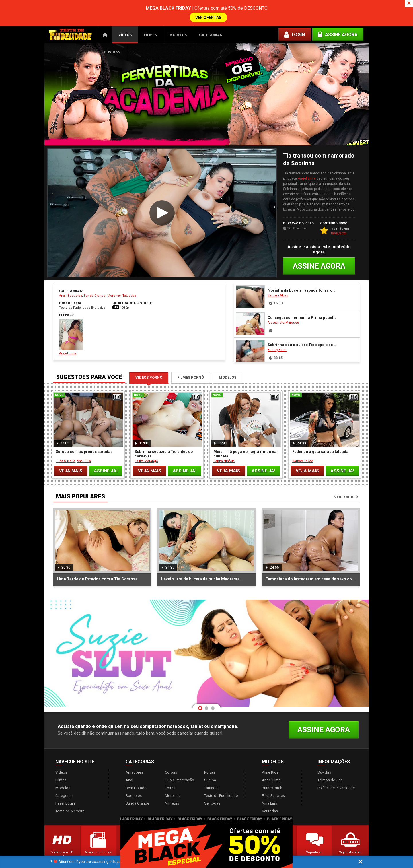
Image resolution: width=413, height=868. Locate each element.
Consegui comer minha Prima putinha (302, 302)
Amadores (134, 757)
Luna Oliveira (65, 445)
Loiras (170, 772)
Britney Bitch (277, 334)
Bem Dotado (136, 772)
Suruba (210, 764)
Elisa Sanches (273, 780)
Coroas (171, 757)
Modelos (178, 19)
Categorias (211, 19)
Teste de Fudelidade (221, 780)
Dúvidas (112, 36)
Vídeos (125, 19)
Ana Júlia (84, 445)
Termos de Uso (330, 764)
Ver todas (212, 788)
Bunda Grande (95, 280)
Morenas (114, 280)
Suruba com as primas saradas (84, 436)
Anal (62, 280)
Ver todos (344, 481)
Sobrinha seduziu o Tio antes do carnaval (164, 438)
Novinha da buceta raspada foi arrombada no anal (302, 274)
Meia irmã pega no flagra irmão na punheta (245, 438)
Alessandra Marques (283, 307)
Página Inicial (105, 19)
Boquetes (75, 280)
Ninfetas (172, 788)
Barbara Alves (278, 280)
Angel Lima (307, 163)
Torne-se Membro (70, 795)
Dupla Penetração (180, 764)
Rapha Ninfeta (224, 445)
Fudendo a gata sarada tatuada (320, 436)
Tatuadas (129, 280)
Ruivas (210, 757)
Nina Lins (269, 788)
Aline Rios (270, 757)
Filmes (150, 19)
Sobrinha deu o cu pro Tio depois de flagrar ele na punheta (302, 329)
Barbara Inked (303, 445)
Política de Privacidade (336, 772)
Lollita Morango (146, 445)
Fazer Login (65, 788)
